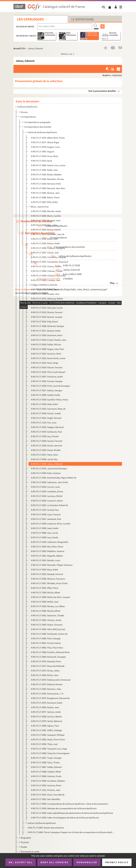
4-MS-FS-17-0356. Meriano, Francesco (48, 579)
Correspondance (28, 117)
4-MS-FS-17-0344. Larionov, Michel (47, 496)
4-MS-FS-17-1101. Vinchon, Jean (46, 790)
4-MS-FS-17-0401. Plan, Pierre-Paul (47, 648)
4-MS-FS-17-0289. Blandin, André (46, 211)
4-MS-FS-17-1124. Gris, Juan (44, 423)
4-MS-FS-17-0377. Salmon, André (46, 712)
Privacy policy (117, 862)
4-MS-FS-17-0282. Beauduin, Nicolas (48, 179)
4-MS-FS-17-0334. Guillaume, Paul (46, 432)
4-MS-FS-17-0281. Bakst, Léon (44, 170)
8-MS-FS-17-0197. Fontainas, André (47, 377)
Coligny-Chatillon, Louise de (44, 285)
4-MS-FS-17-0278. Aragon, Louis (45, 147)
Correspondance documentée (38, 127)
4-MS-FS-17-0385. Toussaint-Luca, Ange (49, 749)
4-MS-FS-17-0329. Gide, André (44, 404)
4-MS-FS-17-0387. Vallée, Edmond (46, 767)
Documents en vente (30, 851)
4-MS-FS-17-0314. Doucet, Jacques (47, 317)
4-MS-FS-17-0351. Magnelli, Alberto (47, 556)
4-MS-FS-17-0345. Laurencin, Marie (47, 501)
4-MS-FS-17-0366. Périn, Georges (46, 638)
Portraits (25, 842)
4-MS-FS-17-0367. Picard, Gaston (46, 643)
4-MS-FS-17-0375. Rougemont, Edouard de (50, 698)
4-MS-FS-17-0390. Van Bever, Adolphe (48, 781)
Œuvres (24, 112)
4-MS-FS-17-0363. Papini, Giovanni (47, 625)
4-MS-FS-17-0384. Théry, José (44, 744)
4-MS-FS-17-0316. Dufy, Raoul (44, 321)
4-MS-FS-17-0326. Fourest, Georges (47, 381)
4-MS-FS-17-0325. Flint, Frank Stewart (48, 372)
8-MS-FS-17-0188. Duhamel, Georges (47, 326)
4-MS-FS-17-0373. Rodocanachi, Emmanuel (51, 680)
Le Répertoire (83, 19)
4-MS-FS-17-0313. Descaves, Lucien (47, 308)
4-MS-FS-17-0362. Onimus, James (46, 620)
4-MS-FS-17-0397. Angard (42, 152)
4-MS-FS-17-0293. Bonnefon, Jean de (48, 234)
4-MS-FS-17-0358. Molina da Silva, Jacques (50, 597)
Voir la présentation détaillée (102, 91)
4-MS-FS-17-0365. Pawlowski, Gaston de (49, 634)
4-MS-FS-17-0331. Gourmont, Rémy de (48, 409)
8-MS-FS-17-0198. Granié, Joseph (46, 413)
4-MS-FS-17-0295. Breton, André (45, 243)
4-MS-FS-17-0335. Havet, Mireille (46, 450)
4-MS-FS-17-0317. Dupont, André (46, 331)
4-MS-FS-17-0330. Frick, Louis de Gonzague (50, 386)
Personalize (87, 862)
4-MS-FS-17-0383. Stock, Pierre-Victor (48, 739)
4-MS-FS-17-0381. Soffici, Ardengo (46, 730)
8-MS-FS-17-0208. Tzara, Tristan (45, 762)
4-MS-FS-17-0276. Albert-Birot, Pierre (48, 138)
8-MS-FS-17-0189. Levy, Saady (44, 537)
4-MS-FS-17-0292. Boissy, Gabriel (46, 230)
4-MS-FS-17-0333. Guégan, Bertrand (47, 427)
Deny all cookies (54, 862)
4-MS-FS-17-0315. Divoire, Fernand (47, 312)
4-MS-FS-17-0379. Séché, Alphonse (47, 721)
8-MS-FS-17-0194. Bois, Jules (44, 225)
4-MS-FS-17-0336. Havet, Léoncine (46, 445)
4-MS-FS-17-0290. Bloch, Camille (46, 216)
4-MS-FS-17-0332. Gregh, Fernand (46, 418)
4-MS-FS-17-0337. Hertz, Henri (45, 455)
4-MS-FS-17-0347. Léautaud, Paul (46, 519)
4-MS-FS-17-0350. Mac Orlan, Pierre (47, 547)
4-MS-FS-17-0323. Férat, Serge (45, 363)
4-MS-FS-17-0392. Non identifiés (45, 799)
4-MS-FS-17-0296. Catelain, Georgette (48, 248)
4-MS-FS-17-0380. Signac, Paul (45, 726)
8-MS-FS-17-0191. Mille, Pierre (45, 588)
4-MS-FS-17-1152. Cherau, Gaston (46, 266)
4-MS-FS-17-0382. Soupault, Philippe (48, 735)
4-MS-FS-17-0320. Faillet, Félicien (46, 344)
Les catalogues (30, 19)
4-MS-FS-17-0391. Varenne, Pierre (46, 785)
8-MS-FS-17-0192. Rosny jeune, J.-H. (47, 694)
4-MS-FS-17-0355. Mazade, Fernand (47, 574)
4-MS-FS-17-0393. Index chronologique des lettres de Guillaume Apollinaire (65, 818)
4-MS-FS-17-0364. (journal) (48, 629)
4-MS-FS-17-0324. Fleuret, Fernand (47, 367)
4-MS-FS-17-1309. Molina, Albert (46, 592)
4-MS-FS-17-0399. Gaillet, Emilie (46, 395)
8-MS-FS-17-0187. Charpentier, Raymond (49, 262)
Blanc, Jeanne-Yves (40, 207)
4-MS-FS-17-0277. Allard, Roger (45, 142)
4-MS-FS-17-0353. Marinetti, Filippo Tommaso (52, 565)
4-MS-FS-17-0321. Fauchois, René (46, 354)
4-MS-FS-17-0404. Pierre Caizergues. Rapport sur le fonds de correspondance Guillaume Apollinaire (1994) (71, 832)
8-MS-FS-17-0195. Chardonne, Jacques (48, 257)
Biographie (26, 838)
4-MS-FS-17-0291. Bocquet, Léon (46, 220)
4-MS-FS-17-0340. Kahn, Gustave (46, 473)
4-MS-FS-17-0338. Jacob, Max (44, 459)
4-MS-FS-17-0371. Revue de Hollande (48, 666)
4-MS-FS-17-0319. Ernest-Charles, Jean (49, 340)
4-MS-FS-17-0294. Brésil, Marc (44, 239)
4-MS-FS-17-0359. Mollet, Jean (45, 602)
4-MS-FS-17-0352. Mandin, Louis (46, 560)
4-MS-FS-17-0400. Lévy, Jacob (44, 533)
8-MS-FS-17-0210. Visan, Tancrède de (48, 795)
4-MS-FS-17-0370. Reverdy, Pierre (46, 661)
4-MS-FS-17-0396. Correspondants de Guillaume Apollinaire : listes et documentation (69, 804)
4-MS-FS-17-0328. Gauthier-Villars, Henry (50, 400)
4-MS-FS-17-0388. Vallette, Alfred (46, 772)
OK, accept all (21, 862)
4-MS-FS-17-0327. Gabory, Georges (47, 390)
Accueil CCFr (19, 48)
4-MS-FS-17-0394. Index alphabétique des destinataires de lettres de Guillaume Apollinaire (72, 813)
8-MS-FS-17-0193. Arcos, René (44, 156)
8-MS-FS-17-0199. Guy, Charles (45, 436)
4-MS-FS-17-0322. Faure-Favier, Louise (48, 358)
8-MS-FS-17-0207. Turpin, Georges (46, 758)
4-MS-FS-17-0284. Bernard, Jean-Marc (48, 188)
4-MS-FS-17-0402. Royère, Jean (45, 707)
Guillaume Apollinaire (27, 107)
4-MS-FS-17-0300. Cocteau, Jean (46, 280)
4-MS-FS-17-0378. (49, 468)
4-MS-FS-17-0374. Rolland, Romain (47, 684)
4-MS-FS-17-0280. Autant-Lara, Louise (48, 165)
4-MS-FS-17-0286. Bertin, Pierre (45, 197)
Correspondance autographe (37, 122)
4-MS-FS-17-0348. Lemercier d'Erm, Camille (51, 524)
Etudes (24, 847)
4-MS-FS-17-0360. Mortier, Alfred (46, 611)
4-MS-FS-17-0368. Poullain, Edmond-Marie (50, 652)
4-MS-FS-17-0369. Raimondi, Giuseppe (48, 657)
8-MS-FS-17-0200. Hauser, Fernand (47, 441)
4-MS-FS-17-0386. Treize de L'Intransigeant (50, 753)
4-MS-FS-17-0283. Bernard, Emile (46, 184)
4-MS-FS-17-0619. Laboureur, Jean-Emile (49, 482)
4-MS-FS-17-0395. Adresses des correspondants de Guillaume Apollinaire (64, 808)
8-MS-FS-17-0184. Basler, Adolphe (46, 174)
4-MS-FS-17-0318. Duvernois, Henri (47, 335)
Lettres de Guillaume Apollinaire (42, 132)
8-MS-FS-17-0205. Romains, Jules (46, 689)
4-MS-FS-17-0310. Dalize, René (45, 289)
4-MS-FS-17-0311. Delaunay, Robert (47, 298)
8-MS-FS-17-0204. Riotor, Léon (45, 675)
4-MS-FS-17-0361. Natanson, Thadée (48, 615)
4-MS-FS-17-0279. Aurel (41, 161)
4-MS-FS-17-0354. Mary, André (44, 570)
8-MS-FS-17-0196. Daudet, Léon (45, 294)
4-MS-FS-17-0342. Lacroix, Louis (45, 487)
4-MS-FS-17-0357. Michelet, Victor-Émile (49, 583)
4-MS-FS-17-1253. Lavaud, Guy (45, 510)
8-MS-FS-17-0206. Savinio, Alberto (46, 716)
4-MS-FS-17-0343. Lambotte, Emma (47, 491)
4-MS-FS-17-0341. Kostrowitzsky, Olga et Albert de (54, 478)
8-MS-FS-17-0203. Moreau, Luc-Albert (48, 606)
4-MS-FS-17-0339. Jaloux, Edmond (47, 464)
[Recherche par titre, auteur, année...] (65, 26)
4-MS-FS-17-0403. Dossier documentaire (46, 828)
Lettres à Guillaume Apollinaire (42, 823)
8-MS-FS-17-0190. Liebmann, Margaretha (50, 542)
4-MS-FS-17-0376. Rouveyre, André (47, 703)
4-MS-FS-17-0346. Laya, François (46, 514)
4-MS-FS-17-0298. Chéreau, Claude (47, 271)
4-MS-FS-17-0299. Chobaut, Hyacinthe (48, 276)
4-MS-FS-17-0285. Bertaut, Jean (45, 193)
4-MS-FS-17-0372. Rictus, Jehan (45, 671)
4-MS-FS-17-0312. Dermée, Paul (45, 303)
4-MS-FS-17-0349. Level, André (45, 528)
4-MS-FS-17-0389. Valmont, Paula (46, 776)
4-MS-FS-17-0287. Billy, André (44, 202)
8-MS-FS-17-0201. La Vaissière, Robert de (49, 505)
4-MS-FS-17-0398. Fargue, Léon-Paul (47, 349)
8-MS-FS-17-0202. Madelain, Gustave (48, 551)
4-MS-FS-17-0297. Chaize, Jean (45, 253)
